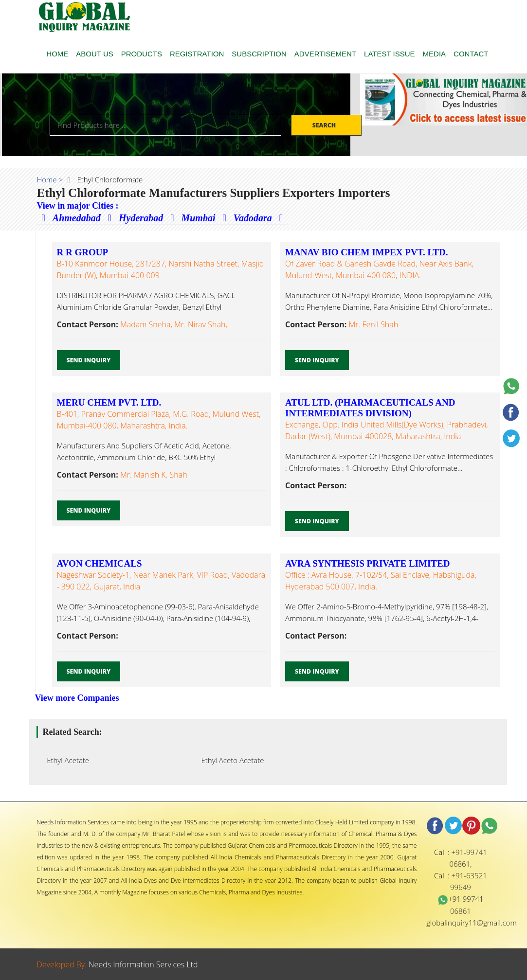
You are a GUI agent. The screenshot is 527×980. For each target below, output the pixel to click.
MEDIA (435, 54)
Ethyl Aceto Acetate (230, 760)
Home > (50, 179)
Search (325, 125)
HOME (57, 54)
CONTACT (471, 54)
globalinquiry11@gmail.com (471, 923)
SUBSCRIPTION (259, 54)
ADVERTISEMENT (325, 54)
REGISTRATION (197, 54)
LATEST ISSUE (389, 54)
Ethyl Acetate (65, 760)
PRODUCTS (142, 54)
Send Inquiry (89, 360)
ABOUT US (94, 54)
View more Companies (77, 698)
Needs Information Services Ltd (143, 964)
